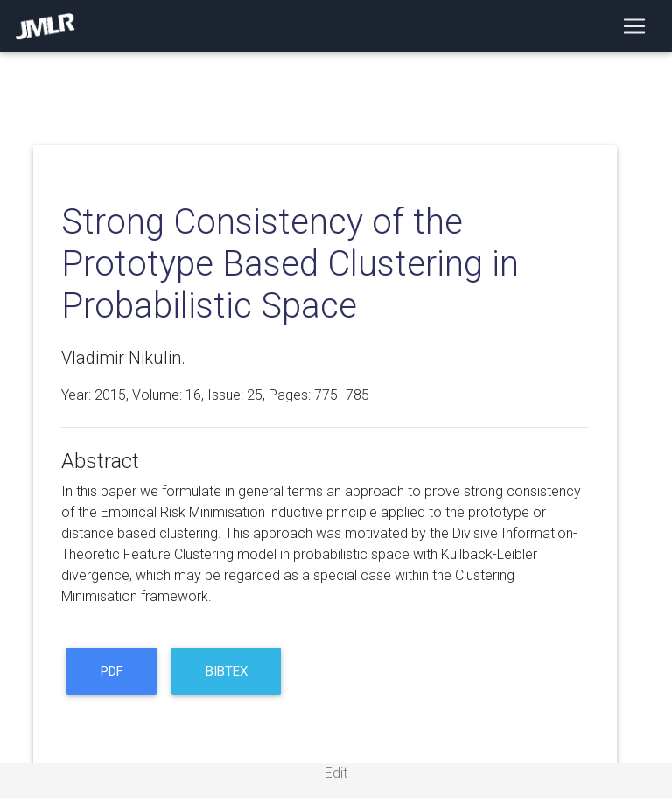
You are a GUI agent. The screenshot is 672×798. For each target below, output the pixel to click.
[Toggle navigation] (634, 26)
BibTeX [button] (227, 671)
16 (193, 395)
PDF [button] (112, 671)
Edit (336, 773)
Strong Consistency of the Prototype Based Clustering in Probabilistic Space (290, 264)
